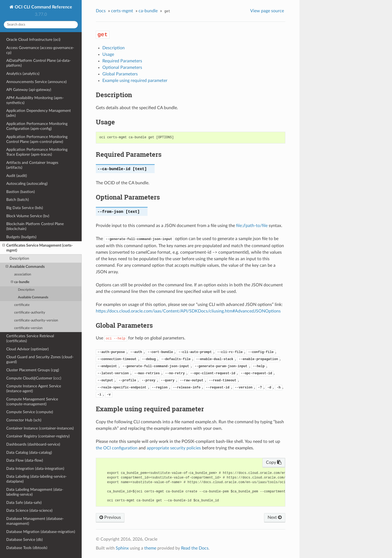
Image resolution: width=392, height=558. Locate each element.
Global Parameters (120, 74)
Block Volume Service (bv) (28, 216)
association (23, 275)
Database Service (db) (24, 540)
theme (150, 548)
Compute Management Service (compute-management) (32, 402)
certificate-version (28, 328)
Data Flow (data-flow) (25, 460)
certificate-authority (30, 313)
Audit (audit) (17, 176)
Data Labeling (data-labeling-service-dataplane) (36, 479)
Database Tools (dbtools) (27, 548)
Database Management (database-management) (35, 521)
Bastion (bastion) (21, 192)
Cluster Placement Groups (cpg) (33, 370)
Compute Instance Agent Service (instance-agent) (34, 389)
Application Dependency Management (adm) (39, 113)
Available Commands (25, 267)
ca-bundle (20, 282)
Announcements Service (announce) (36, 82)
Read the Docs (195, 548)
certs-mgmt (122, 11)
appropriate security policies (174, 448)
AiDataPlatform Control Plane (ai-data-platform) (39, 63)
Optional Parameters (122, 68)
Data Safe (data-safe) (24, 503)
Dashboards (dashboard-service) (33, 444)
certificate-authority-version (36, 321)
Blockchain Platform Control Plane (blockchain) (35, 226)
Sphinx (122, 548)
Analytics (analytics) (23, 74)
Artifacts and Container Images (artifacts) (32, 165)
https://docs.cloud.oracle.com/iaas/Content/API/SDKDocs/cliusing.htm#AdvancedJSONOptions (188, 311)
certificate (22, 305)
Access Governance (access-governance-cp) (40, 50)
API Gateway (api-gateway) (29, 90)
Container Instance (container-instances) (40, 428)
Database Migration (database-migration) (41, 532)
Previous (110, 517)
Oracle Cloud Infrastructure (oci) (33, 40)
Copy (274, 462)
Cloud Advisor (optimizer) (27, 349)
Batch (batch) (18, 200)
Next (275, 517)
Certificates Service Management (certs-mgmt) (38, 248)
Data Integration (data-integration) (35, 469)
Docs (101, 11)
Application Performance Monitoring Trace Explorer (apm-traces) (37, 152)
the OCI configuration (117, 448)
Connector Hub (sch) (24, 420)
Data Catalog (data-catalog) (29, 453)
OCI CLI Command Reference (43, 7)
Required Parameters (122, 61)
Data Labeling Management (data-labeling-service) (35, 492)
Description (19, 258)
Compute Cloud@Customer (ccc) (34, 378)
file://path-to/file (252, 226)
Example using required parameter (135, 81)
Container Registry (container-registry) (38, 436)
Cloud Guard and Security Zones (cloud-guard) (40, 359)
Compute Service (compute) (30, 412)
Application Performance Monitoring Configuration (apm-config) (37, 126)
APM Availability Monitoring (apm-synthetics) (35, 100)
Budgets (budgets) (21, 237)
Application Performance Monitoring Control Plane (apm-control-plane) (37, 139)
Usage (108, 54)
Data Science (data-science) (29, 511)
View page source (267, 11)
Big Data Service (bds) (25, 208)
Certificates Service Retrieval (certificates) (30, 338)
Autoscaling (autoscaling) (27, 184)
